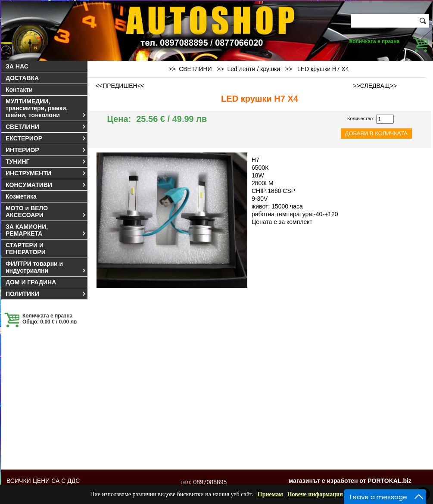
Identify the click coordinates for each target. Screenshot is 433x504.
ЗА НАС (17, 66)
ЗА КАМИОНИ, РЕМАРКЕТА (46, 230)
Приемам (270, 494)
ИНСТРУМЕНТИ (46, 173)
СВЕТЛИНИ (46, 127)
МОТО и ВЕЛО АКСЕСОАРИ (46, 212)
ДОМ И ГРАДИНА (31, 282)
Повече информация (315, 494)
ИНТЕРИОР (46, 150)
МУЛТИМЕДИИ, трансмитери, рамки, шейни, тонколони (46, 108)
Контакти (19, 90)
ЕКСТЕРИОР (46, 138)
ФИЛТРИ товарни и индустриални (46, 267)
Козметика (21, 196)
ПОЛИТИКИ (46, 294)
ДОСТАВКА (22, 78)
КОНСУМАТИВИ (46, 185)
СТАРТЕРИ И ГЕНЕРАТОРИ (26, 249)
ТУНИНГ (46, 162)
